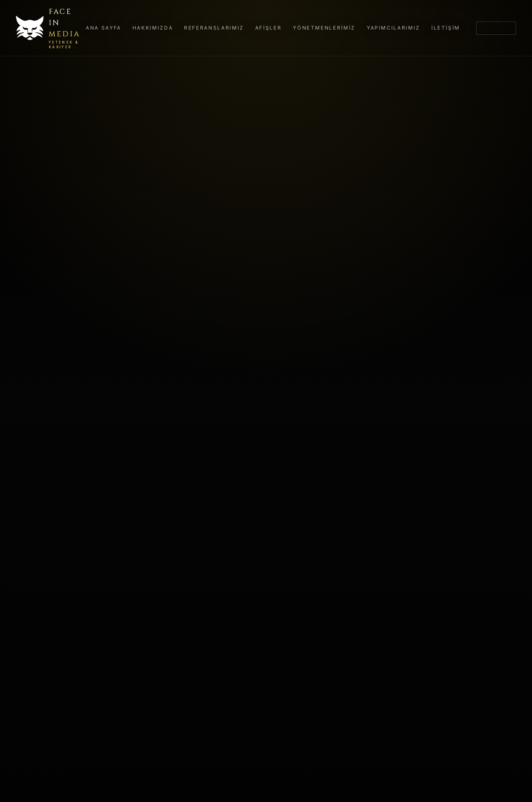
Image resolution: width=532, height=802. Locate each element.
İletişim (446, 28)
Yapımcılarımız (393, 28)
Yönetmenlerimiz (324, 28)
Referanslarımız (214, 28)
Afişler (268, 28)
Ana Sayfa (104, 28)
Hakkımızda (153, 28)
